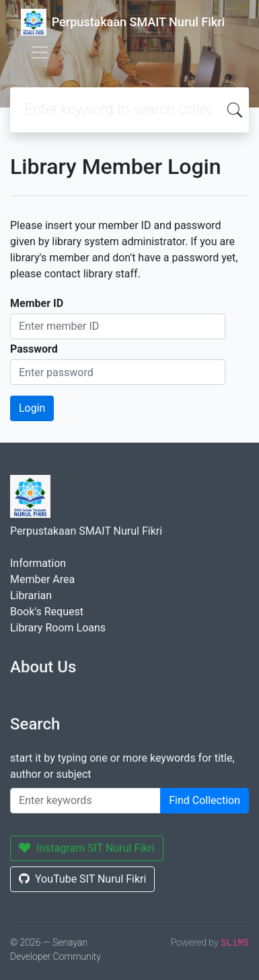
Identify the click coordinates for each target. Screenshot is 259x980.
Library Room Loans (58, 628)
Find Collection (205, 800)
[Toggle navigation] (40, 52)
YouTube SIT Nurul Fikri (82, 879)
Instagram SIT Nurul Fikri (87, 848)
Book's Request (47, 612)
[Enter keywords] (85, 801)
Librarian (31, 595)
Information (38, 563)
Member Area (42, 579)
